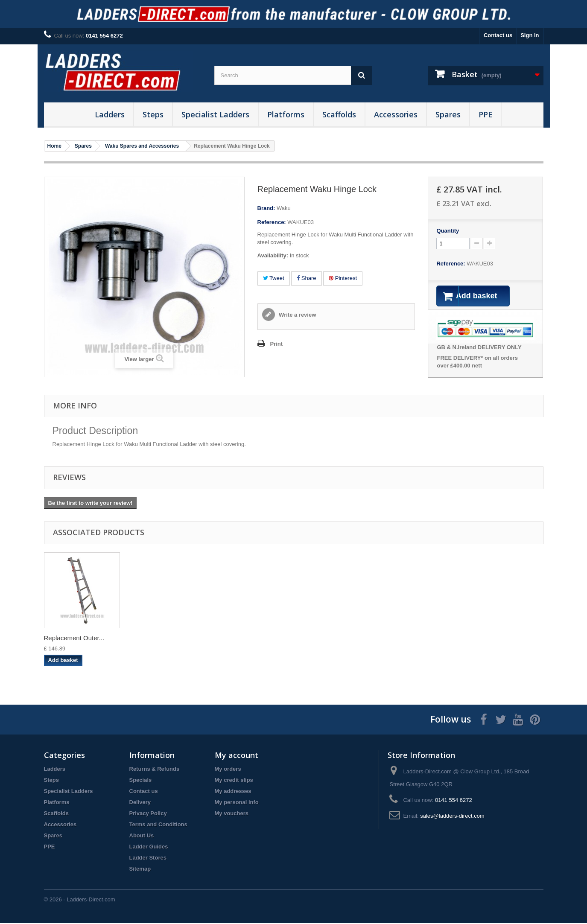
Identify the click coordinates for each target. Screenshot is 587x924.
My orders (228, 770)
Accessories (396, 114)
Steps (153, 114)
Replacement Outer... (497, 639)
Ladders (110, 114)
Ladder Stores (148, 859)
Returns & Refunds (155, 770)
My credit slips (234, 781)
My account (237, 756)
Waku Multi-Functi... (72, 639)
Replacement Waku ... (160, 639)
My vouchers (232, 815)
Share (306, 278)
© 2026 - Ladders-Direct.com (80, 901)
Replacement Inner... (412, 639)
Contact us (498, 35)
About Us (142, 837)
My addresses (233, 792)
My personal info (237, 803)
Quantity (448, 231)
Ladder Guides (149, 848)
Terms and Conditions (158, 826)
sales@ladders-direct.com (452, 817)
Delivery (140, 803)
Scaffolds (339, 114)
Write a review (297, 315)
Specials (141, 781)
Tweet (274, 278)
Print (277, 344)
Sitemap (140, 870)
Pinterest (343, 278)
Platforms (286, 114)
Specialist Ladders (215, 114)
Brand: (266, 208)
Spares (448, 114)
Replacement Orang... (329, 639)
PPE (486, 114)
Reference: (272, 222)
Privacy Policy (148, 815)
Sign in (530, 35)
